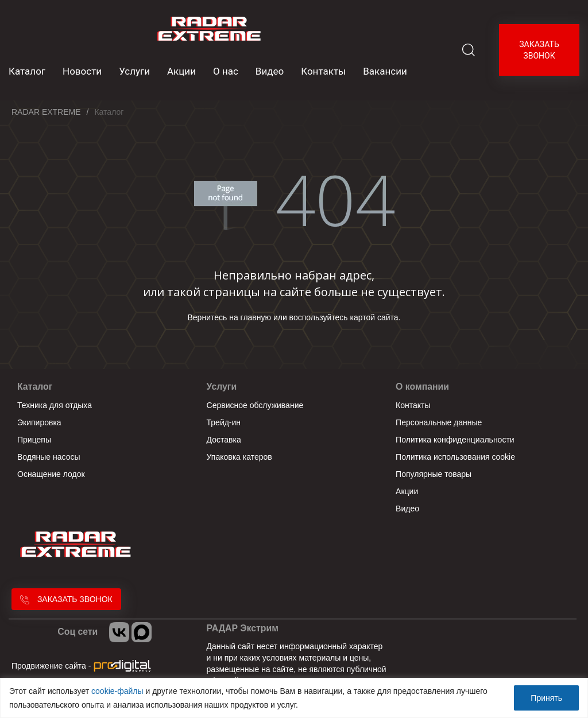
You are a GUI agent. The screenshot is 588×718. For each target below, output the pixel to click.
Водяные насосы (49, 457)
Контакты (323, 71)
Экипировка (39, 422)
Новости (82, 71)
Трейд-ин (224, 422)
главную (256, 317)
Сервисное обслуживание (255, 405)
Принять (546, 698)
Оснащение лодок (51, 474)
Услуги (134, 71)
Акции (181, 71)
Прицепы (34, 440)
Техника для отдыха (55, 405)
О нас (226, 71)
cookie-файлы (117, 691)
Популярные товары (434, 474)
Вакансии (385, 71)
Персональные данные (439, 422)
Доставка (224, 440)
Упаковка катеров (239, 457)
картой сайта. (376, 317)
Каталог (35, 387)
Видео (270, 71)
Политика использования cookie (455, 457)
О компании (422, 387)
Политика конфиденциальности (455, 440)
